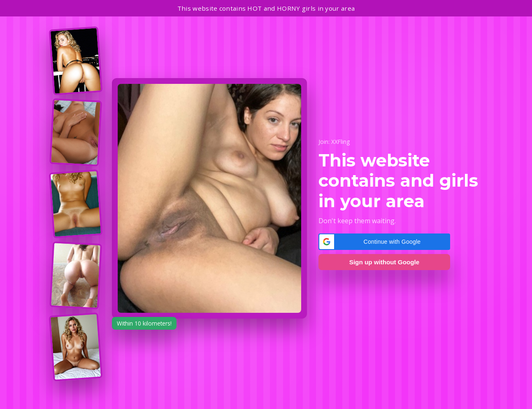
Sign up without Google (384, 262)
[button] (384, 242)
